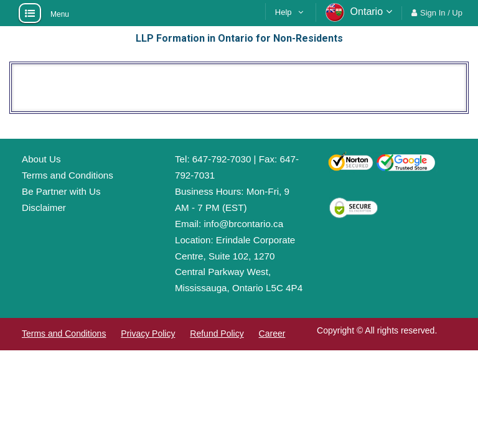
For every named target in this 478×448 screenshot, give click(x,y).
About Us (41, 159)
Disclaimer (44, 208)
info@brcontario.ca (243, 224)
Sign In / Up (441, 13)
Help (284, 12)
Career (272, 334)
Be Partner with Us (61, 191)
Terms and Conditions (68, 175)
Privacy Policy (148, 334)
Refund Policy (217, 334)
